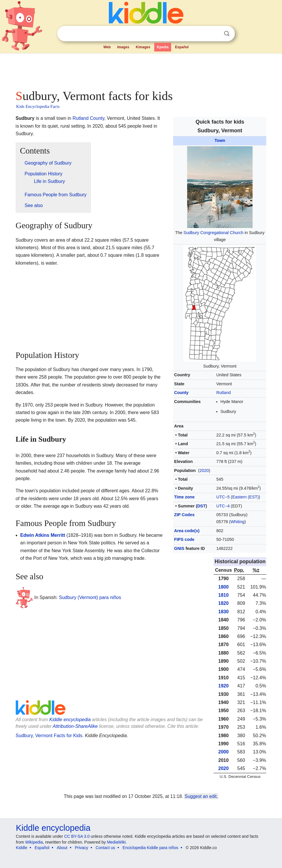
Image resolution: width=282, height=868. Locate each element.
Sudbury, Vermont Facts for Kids (49, 736)
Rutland (224, 393)
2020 (204, 470)
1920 (224, 686)
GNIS (179, 548)
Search (227, 34)
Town (220, 140)
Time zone (184, 497)
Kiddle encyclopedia (70, 720)
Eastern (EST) (245, 497)
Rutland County (88, 118)
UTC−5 (223, 497)
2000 (224, 752)
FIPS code (184, 539)
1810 (224, 595)
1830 (224, 612)
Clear (215, 34)
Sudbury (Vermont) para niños (90, 597)
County (181, 393)
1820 (224, 603)
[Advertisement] (141, 70)
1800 (224, 587)
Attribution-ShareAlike (75, 726)
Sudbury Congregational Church (214, 233)
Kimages (143, 47)
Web (107, 47)
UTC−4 (223, 506)
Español (182, 47)
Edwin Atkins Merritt (43, 535)
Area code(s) (187, 531)
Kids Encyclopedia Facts (38, 106)
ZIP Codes (184, 515)
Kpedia (163, 47)
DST (202, 506)
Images (123, 47)
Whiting (237, 522)
